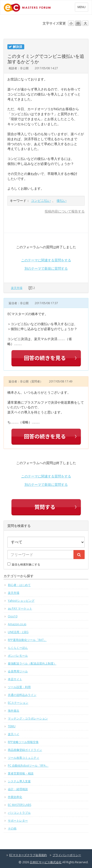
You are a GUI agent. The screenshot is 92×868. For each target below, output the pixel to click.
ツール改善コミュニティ (24, 758)
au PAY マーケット (20, 608)
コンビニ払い (41, 201)
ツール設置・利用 (19, 687)
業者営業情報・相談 (21, 773)
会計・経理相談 (18, 789)
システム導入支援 (19, 781)
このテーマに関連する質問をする (46, 260)
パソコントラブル (19, 813)
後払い (62, 201)
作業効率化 (15, 797)
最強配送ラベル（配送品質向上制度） (32, 663)
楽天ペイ (14, 734)
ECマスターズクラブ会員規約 (28, 855)
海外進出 (14, 711)
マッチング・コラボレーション (28, 718)
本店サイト (15, 679)
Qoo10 (13, 616)
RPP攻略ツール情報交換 (23, 742)
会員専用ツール (18, 671)
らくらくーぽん (18, 648)
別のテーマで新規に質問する (46, 268)
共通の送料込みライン (22, 695)
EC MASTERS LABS (19, 805)
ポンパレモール (18, 656)
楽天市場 (17, 288)
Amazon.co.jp (17, 624)
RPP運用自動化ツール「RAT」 (27, 640)
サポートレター (18, 821)
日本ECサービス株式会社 (46, 862)
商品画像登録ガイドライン (25, 750)
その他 (12, 828)
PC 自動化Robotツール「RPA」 (28, 766)
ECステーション (18, 703)
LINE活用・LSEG (18, 632)
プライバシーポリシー (67, 855)
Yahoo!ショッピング (21, 601)
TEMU (12, 726)
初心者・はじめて (19, 585)
